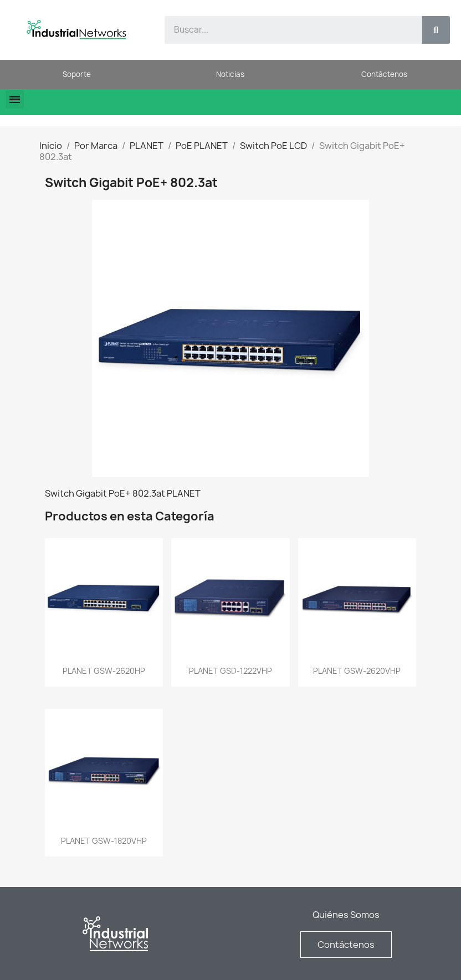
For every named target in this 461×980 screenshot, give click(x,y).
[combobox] (287, 30)
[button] (15, 99)
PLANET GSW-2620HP (104, 671)
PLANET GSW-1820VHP (104, 841)
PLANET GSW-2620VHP (357, 671)
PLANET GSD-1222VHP (230, 671)
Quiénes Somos (346, 915)
